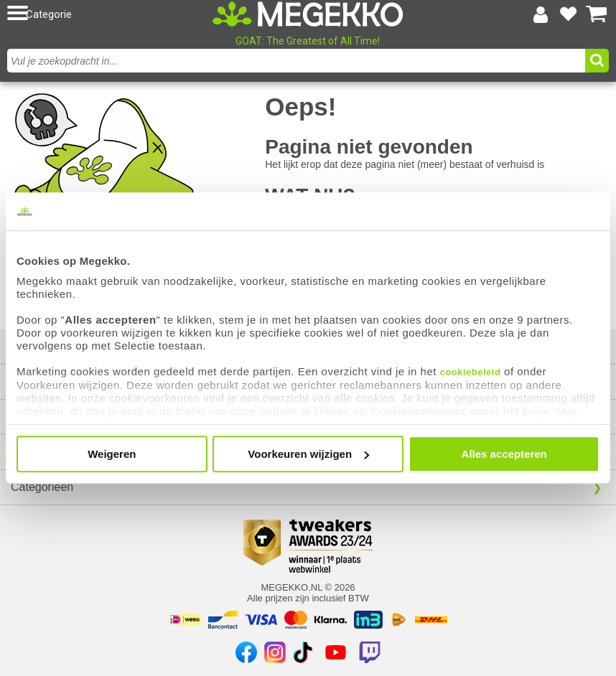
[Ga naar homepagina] (308, 14)
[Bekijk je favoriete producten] (569, 14)
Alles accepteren (504, 454)
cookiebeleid (471, 372)
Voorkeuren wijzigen (308, 454)
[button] (104, 14)
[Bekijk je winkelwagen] (597, 14)
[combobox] (296, 61)
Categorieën (42, 487)
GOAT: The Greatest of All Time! (308, 41)
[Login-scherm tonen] (541, 14)
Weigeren (112, 454)
